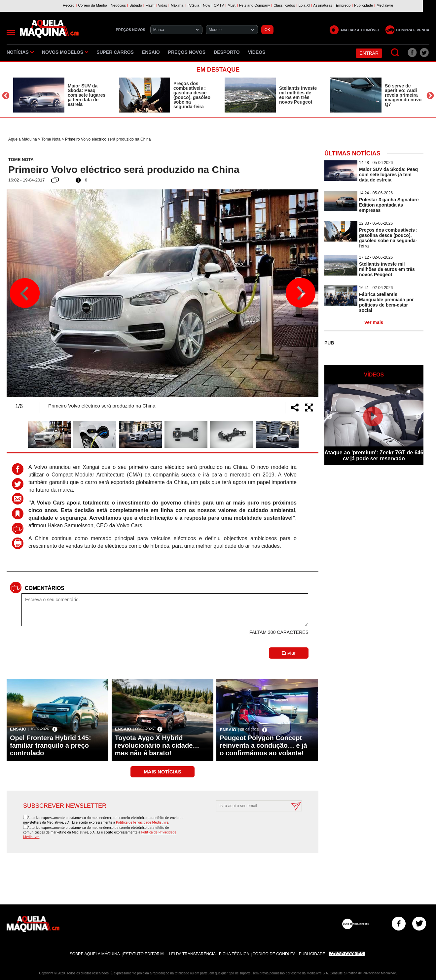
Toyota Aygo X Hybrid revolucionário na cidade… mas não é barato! (157, 745)
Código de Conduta (274, 954)
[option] (59, 95)
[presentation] (252, 828)
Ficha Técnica (234, 954)
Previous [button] (6, 96)
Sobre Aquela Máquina (95, 954)
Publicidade (312, 954)
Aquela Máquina (23, 139)
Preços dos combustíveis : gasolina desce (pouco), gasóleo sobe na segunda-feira (192, 95)
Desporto (227, 52)
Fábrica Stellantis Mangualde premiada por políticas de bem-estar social (386, 302)
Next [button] (430, 96)
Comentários (45, 588)
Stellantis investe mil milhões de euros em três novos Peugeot (298, 95)
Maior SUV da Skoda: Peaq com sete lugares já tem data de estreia (87, 95)
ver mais (374, 322)
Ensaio (151, 52)
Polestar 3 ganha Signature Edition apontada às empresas (389, 205)
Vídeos (257, 52)
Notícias (20, 52)
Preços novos (187, 52)
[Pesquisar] (395, 53)
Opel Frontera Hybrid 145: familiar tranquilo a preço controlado (51, 745)
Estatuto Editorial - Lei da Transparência (169, 954)
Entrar (369, 53)
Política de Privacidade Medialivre (142, 822)
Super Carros (115, 52)
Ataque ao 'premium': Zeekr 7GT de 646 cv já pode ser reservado (374, 456)
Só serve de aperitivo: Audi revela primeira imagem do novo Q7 (403, 95)
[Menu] (11, 32)
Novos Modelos (65, 52)
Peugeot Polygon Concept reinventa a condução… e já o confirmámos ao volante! (263, 745)
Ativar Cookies (347, 954)
